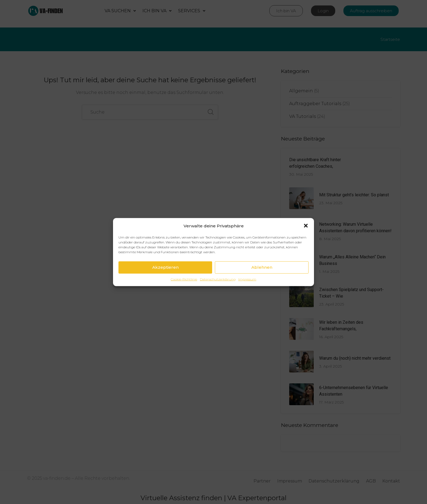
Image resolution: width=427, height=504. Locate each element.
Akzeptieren (165, 277)
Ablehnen (262, 277)
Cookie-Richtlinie (184, 289)
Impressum (247, 289)
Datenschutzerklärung (218, 289)
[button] (306, 235)
